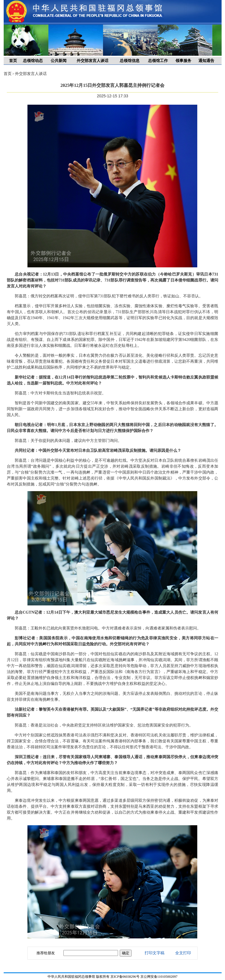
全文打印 (183, 953)
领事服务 (183, 61)
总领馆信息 (130, 61)
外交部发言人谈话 (93, 61)
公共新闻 (59, 61)
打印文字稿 (155, 953)
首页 (13, 61)
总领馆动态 (33, 61)
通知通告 (206, 61)
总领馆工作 (158, 61)
